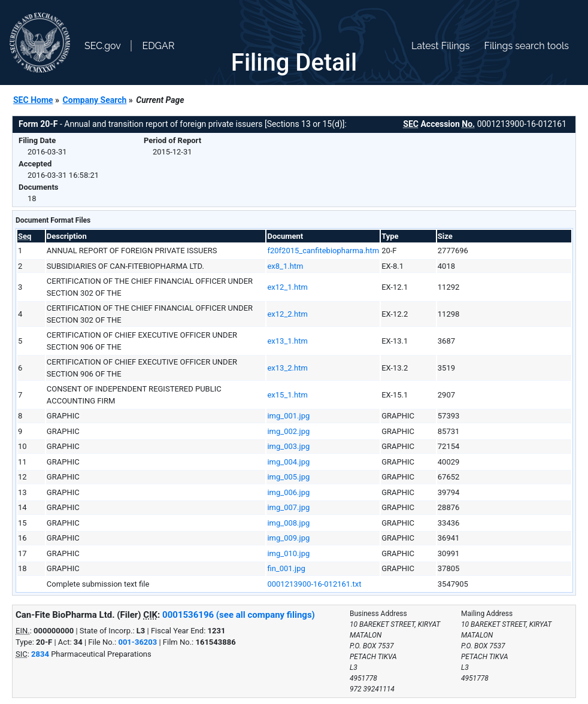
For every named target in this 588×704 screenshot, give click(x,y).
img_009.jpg (288, 538)
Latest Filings (440, 46)
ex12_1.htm (287, 287)
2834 (40, 654)
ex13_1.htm (287, 341)
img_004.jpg (288, 462)
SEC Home (33, 100)
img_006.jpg (288, 492)
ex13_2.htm (287, 368)
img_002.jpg (288, 431)
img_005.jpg (288, 477)
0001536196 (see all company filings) (239, 615)
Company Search (95, 100)
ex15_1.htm (287, 395)
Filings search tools (526, 46)
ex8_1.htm (285, 266)
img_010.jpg (288, 553)
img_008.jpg (288, 523)
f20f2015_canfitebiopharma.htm (323, 251)
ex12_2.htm (287, 314)
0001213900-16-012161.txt (314, 584)
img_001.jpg (288, 416)
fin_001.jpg (286, 568)
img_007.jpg (288, 507)
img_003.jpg (288, 446)
